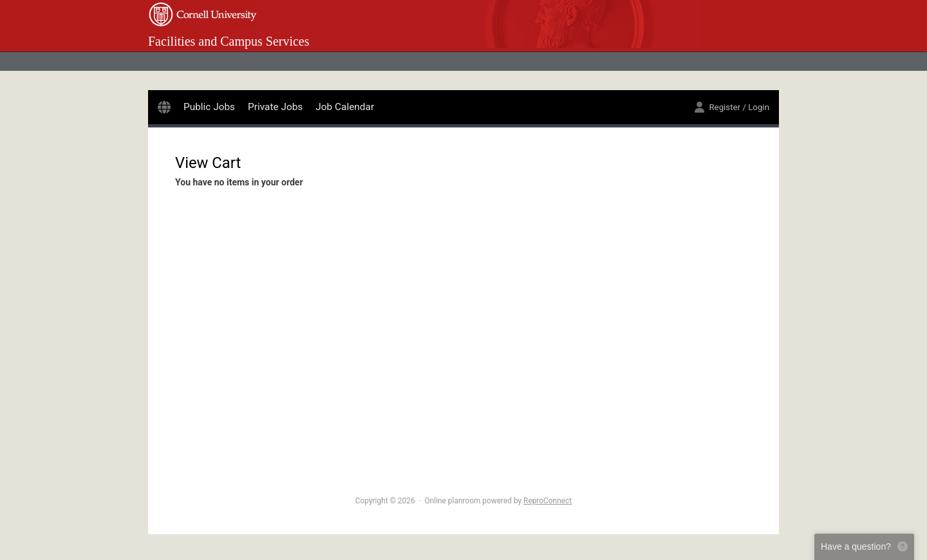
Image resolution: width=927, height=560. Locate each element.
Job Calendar (345, 107)
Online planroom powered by (499, 501)
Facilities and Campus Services (229, 41)
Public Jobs (209, 107)
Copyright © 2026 (385, 501)
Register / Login (732, 107)
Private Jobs (275, 107)
